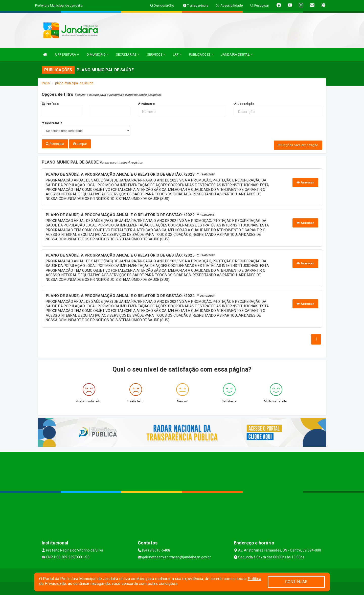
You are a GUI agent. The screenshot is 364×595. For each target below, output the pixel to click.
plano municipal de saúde (74, 83)
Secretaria (52, 123)
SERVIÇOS (156, 54)
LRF (177, 54)
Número (146, 104)
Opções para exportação (298, 145)
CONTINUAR (296, 582)
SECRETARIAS (128, 54)
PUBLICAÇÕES (201, 54)
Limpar (80, 144)
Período (50, 104)
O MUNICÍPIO (98, 54)
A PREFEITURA (67, 54)
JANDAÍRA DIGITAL (237, 54)
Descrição (244, 104)
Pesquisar (55, 144)
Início (46, 83)
